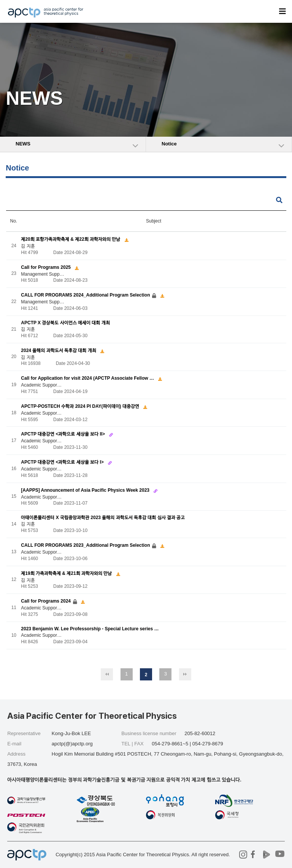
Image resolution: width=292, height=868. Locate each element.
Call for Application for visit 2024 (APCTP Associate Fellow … (88, 378)
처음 (107, 674)
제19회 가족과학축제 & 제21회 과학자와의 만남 (67, 573)
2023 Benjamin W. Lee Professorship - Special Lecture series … (90, 629)
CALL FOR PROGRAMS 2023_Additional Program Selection (86, 545)
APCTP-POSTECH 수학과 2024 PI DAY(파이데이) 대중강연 (81, 406)
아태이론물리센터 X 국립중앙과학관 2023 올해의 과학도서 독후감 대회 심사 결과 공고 (103, 518)
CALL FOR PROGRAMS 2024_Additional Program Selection (86, 295)
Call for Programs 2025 (46, 267)
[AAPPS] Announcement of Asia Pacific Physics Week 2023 (86, 490)
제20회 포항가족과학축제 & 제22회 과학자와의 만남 (71, 239)
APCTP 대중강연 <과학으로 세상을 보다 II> (63, 434)
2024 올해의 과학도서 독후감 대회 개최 (59, 350)
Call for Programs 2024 (46, 601)
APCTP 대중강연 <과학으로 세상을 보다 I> (63, 462)
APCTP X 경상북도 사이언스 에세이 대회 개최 (65, 323)
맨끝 (185, 674)
